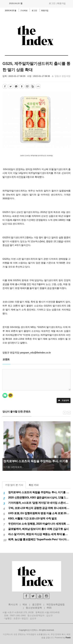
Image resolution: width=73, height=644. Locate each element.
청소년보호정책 (34, 608)
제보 (25, 604)
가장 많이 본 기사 (14, 485)
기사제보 (24, 10)
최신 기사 (34, 485)
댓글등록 (64, 400)
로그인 (52, 3)
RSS (49, 608)
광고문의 (37, 604)
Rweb (68, 638)
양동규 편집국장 (62, 76)
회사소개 (13, 604)
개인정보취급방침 (55, 604)
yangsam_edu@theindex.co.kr (35, 353)
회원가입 (61, 3)
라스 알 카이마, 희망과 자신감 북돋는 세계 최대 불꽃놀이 (40, 534)
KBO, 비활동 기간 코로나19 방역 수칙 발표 (32, 518)
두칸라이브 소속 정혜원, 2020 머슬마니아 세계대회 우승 (40, 524)
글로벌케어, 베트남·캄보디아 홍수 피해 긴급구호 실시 (38, 529)
